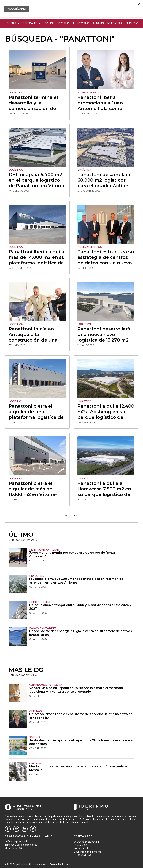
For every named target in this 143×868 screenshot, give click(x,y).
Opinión (49, 23)
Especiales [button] (32, 23)
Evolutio (66, 864)
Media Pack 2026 (14, 848)
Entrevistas (81, 23)
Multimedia (115, 23)
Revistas (64, 23)
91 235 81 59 (84, 855)
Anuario (98, 23)
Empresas (132, 23)
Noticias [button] (12, 23)
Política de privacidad (16, 841)
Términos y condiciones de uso (21, 845)
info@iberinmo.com (91, 852)
